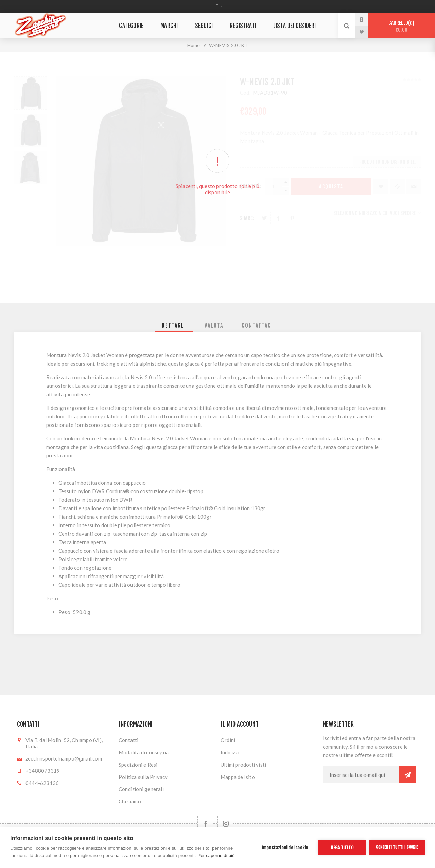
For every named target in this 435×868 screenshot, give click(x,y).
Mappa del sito (238, 777)
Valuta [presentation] (214, 325)
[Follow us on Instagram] (225, 824)
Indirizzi (230, 752)
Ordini (228, 740)
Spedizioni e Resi (138, 765)
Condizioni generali (141, 789)
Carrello (402, 26)
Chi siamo (130, 801)
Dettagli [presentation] (174, 325)
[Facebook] (205, 824)
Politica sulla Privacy (143, 777)
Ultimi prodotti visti (243, 765)
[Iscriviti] (361, 775)
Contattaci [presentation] (257, 325)
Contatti (129, 740)
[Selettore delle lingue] (218, 6)
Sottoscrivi (407, 775)
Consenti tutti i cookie (397, 847)
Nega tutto (342, 847)
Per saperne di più (216, 856)
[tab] (174, 325)
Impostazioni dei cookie (285, 847)
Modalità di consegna (144, 752)
